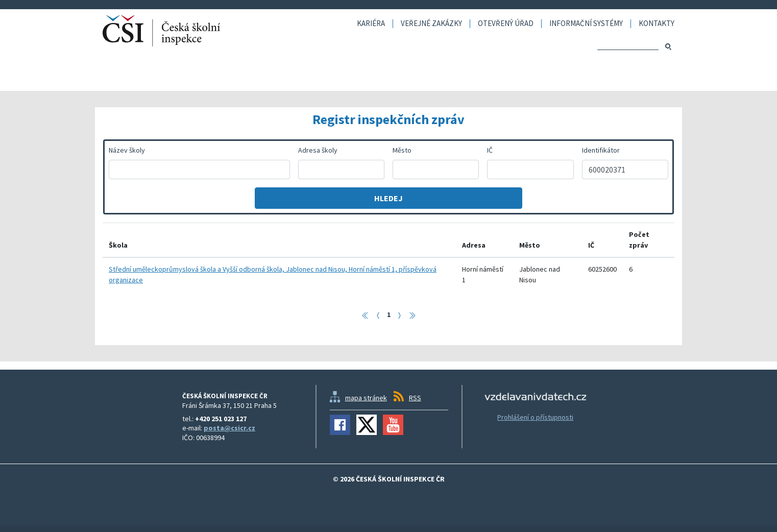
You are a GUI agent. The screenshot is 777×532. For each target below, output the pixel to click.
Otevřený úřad (506, 24)
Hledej (388, 198)
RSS (415, 398)
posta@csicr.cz (229, 428)
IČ (490, 150)
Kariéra (371, 24)
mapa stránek (366, 398)
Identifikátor (601, 150)
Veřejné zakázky (431, 24)
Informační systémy (586, 24)
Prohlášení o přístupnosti (535, 417)
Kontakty (657, 24)
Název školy (127, 150)
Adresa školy (318, 150)
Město (402, 150)
